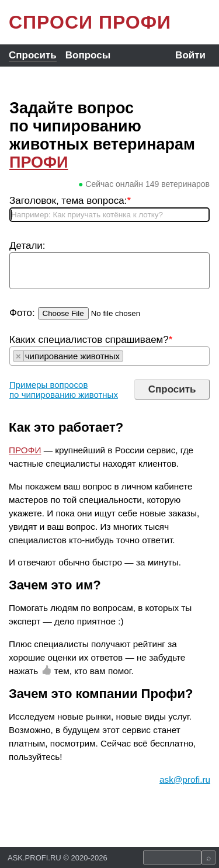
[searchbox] (129, 356)
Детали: (27, 246)
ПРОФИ (39, 162)
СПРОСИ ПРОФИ (90, 22)
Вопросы (88, 55)
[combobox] (109, 356)
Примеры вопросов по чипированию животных (64, 390)
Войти (190, 55)
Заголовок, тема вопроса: (70, 201)
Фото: (22, 313)
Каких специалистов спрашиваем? (91, 340)
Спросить (33, 55)
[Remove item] (19, 356)
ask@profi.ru (185, 780)
